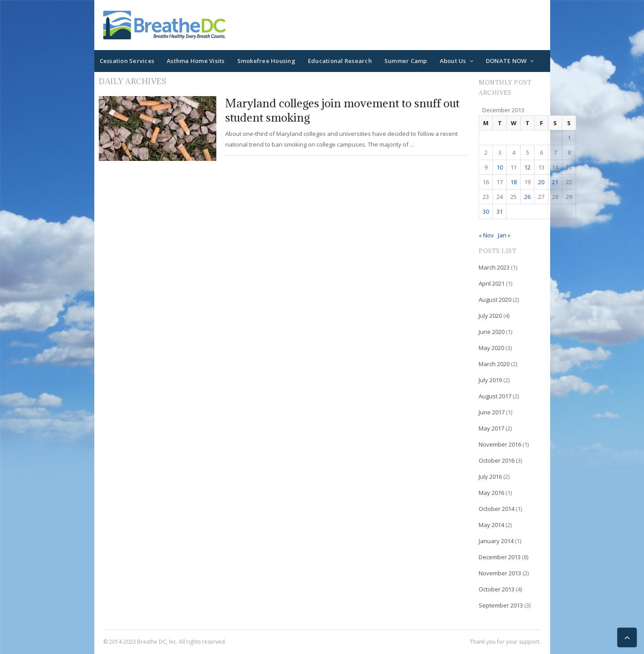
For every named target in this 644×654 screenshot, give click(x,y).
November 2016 (500, 444)
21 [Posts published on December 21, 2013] (555, 182)
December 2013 (500, 557)
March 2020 (494, 364)
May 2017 (491, 428)
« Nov (486, 235)
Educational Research (340, 61)
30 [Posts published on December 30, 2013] (486, 211)
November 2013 (500, 573)
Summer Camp (406, 61)
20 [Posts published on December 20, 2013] (541, 182)
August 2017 (495, 396)
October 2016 (497, 460)
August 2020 (495, 300)
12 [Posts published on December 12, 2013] (527, 167)
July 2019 (490, 380)
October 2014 (497, 509)
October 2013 (497, 589)
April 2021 (492, 283)
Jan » (504, 235)
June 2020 (492, 332)
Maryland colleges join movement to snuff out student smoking (342, 110)
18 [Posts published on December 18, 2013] (514, 182)
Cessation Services (127, 61)
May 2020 (491, 348)
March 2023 (494, 267)
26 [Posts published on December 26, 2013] (527, 197)
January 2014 (496, 541)
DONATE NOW (506, 61)
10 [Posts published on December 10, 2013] (500, 167)
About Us (453, 61)
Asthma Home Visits (196, 61)
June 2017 (492, 412)
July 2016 (490, 477)
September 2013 (501, 605)
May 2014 (491, 525)
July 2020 (490, 316)
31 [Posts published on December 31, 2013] (500, 211)
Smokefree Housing (266, 61)
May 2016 (491, 493)
